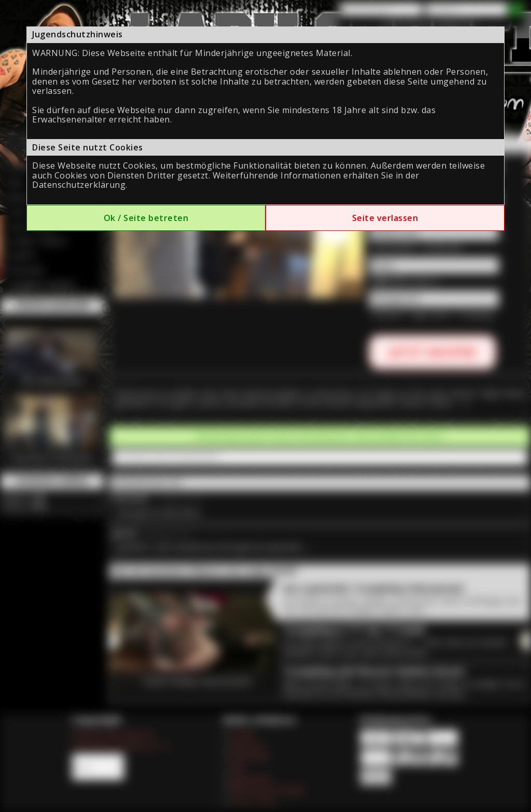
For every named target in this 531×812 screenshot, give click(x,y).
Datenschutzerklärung (79, 185)
